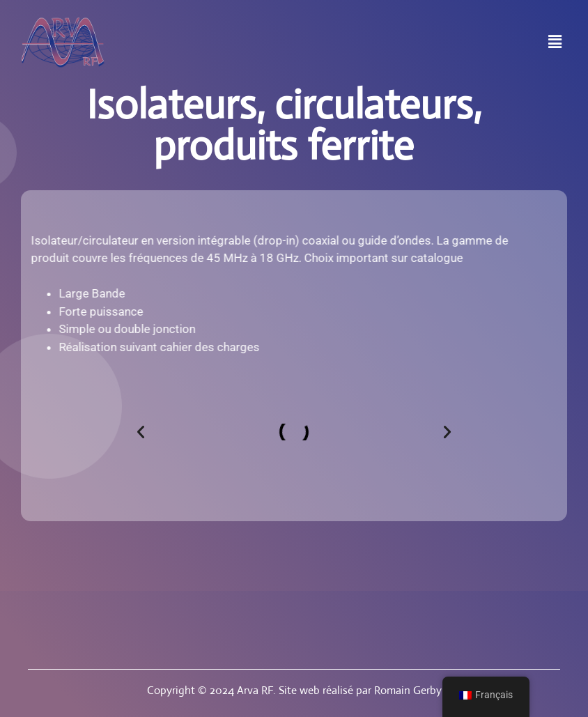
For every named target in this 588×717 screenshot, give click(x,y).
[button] (555, 43)
